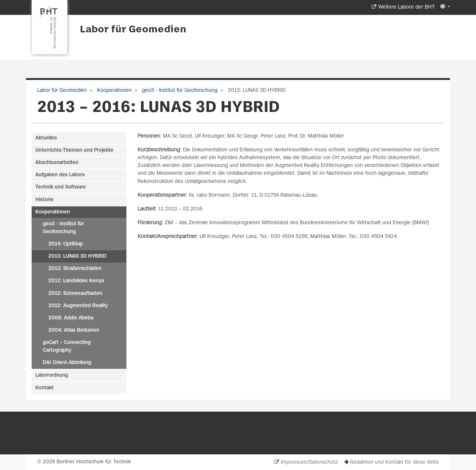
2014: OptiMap (66, 244)
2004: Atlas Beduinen (74, 330)
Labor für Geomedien (133, 30)
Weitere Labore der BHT (406, 7)
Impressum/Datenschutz (309, 462)
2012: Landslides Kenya (76, 281)
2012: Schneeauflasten (75, 294)
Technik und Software (61, 187)
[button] (444, 7)
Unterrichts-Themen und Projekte (74, 150)
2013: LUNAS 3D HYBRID (77, 256)
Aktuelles (46, 138)
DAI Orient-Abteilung (67, 363)
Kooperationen (114, 91)
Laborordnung (52, 375)
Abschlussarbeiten (57, 163)
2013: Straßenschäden (75, 269)
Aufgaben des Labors (60, 175)
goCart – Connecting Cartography (67, 347)
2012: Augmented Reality (78, 306)
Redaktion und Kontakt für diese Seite (394, 462)
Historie (44, 200)
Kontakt (44, 388)
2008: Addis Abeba (71, 318)
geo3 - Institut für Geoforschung (179, 91)
